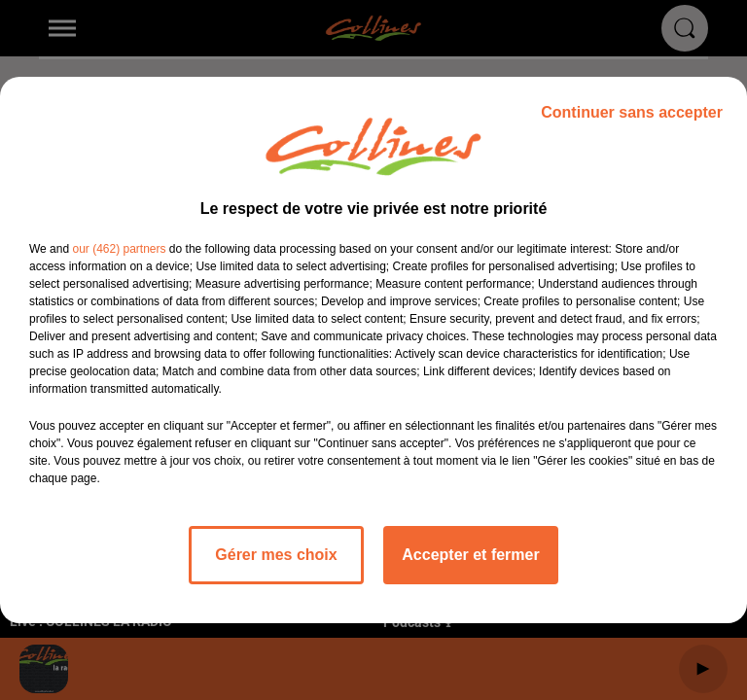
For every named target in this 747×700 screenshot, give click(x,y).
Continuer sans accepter (632, 112)
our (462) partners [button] (119, 249)
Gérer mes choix (276, 555)
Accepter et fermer (470, 555)
